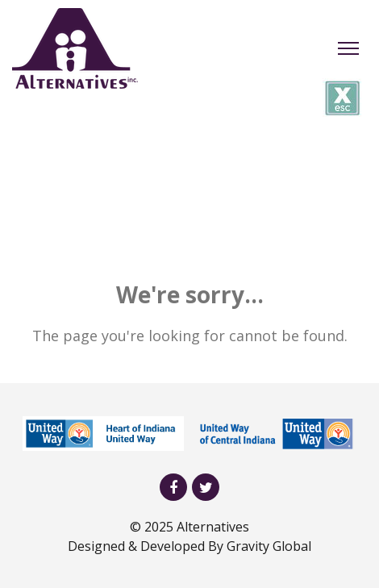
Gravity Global (269, 546)
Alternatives (213, 527)
